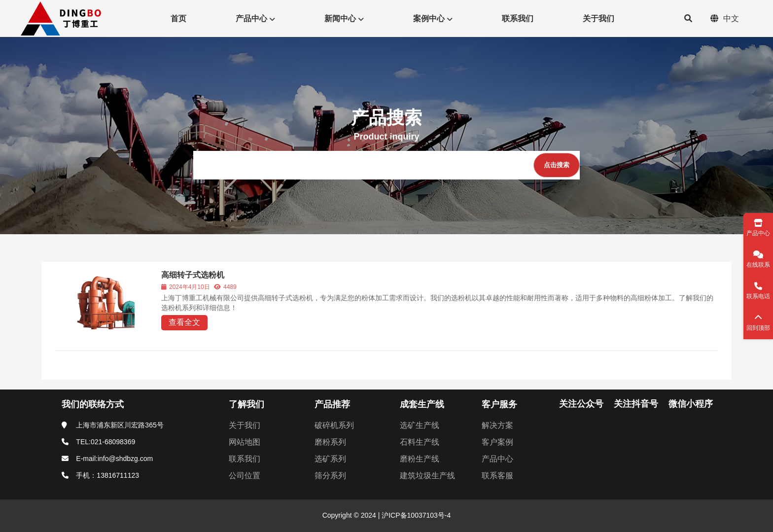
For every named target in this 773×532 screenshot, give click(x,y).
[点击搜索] (557, 165)
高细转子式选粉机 (193, 275)
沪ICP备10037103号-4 (415, 515)
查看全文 (184, 322)
